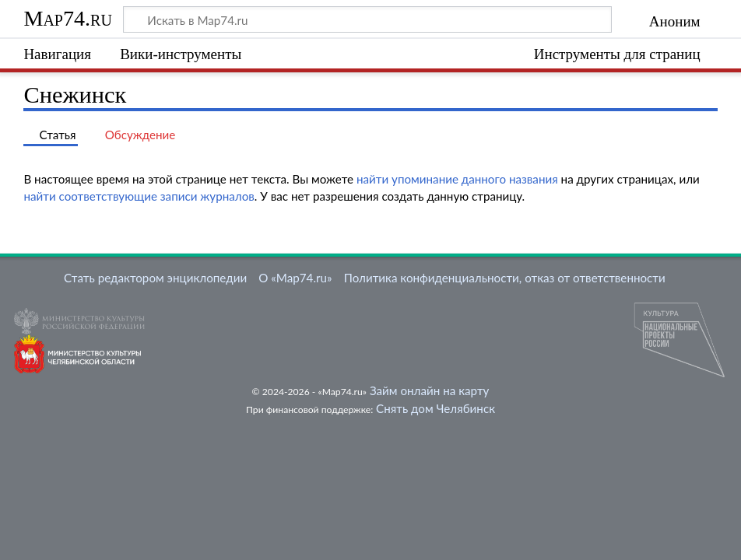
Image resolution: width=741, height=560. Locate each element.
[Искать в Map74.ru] (367, 19)
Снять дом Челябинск (435, 408)
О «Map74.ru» (295, 278)
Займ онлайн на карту (429, 390)
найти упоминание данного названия (457, 179)
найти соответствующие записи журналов (139, 196)
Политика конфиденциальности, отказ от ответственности (505, 278)
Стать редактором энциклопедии (155, 278)
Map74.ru (67, 18)
